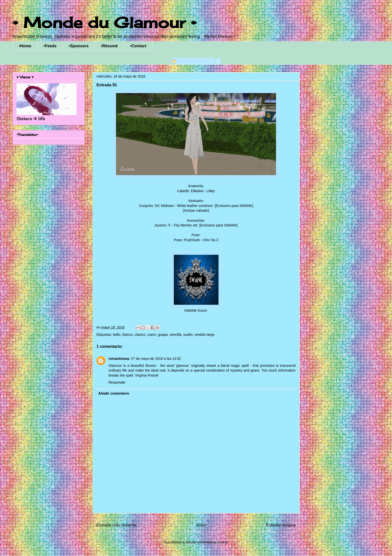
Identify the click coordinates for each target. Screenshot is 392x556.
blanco (128, 335)
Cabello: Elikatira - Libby (196, 191)
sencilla (176, 335)
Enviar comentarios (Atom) (207, 542)
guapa (163, 335)
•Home (25, 46)
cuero (152, 335)
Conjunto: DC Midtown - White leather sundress (176, 206)
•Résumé (109, 46)
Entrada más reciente (116, 525)
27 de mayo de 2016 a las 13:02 (156, 359)
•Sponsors (79, 46)
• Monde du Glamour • (104, 22)
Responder (117, 382)
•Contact (138, 46)
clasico (140, 335)
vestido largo (204, 335)
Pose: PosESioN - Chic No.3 (196, 240)
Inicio (201, 525)
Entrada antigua (281, 525)
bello (117, 335)
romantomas (119, 359)
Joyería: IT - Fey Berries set (176, 225)
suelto (188, 335)
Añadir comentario (114, 393)
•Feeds (50, 46)
